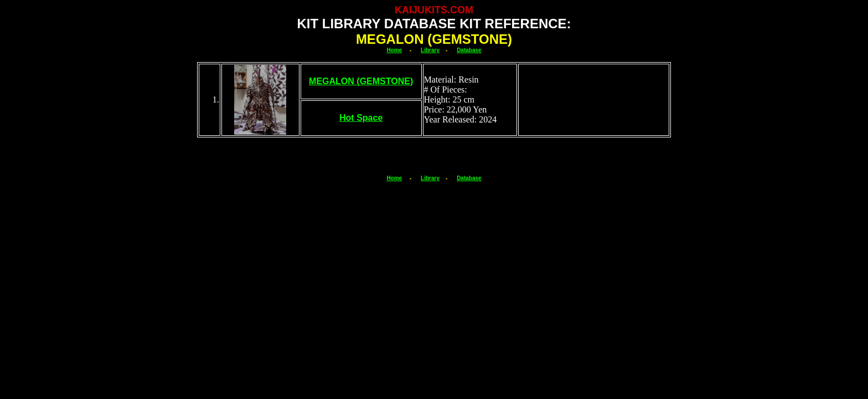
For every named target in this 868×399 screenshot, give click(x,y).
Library (430, 50)
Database (469, 50)
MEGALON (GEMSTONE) (361, 81)
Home (394, 50)
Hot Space (361, 118)
